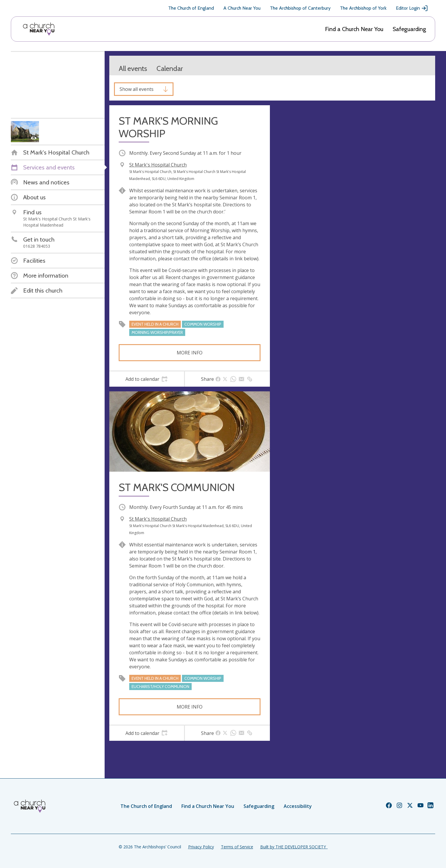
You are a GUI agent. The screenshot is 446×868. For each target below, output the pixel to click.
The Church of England (191, 8)
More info (190, 353)
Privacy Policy (201, 847)
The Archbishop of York (363, 8)
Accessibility (298, 806)
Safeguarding (409, 29)
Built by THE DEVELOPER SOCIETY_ (294, 847)
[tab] (147, 379)
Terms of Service (237, 847)
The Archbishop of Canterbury (300, 8)
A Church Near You (242, 8)
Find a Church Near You (354, 29)
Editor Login (412, 8)
